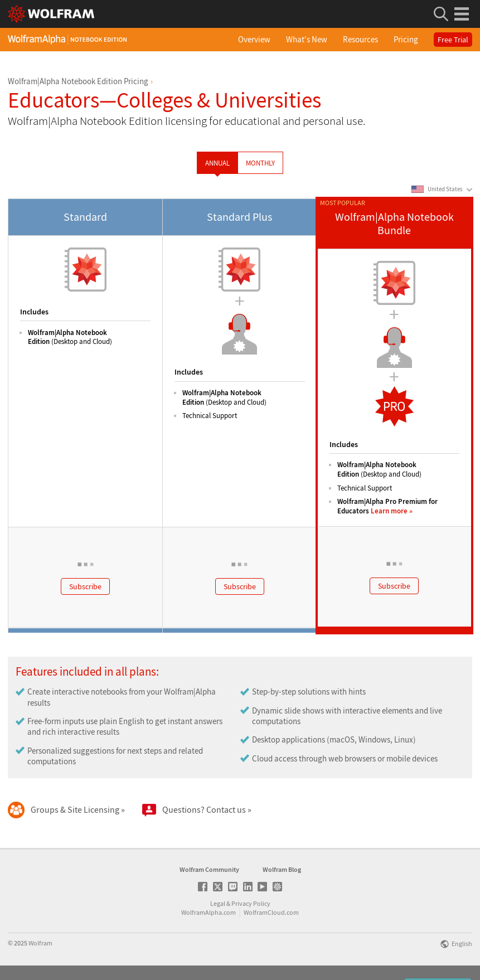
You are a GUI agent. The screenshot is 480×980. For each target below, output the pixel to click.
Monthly (260, 163)
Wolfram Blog (282, 869)
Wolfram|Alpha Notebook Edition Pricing (78, 81)
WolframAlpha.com (209, 912)
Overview (254, 39)
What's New (307, 39)
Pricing (406, 39)
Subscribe (85, 586)
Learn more (389, 511)
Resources (360, 39)
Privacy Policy (251, 903)
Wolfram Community (209, 869)
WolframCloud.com (271, 912)
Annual (217, 163)
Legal (218, 903)
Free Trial (453, 40)
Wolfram (40, 943)
